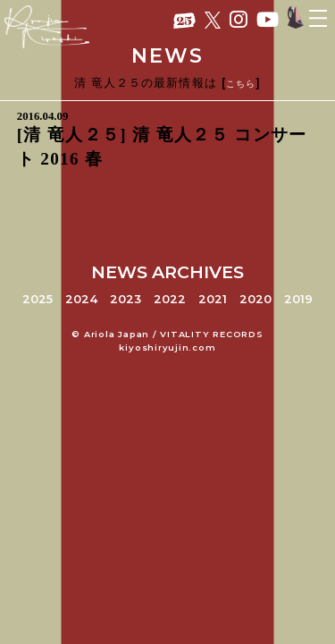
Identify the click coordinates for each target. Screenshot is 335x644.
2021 (213, 299)
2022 (170, 299)
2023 (126, 299)
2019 (298, 299)
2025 (38, 299)
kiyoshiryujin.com (167, 347)
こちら (241, 84)
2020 (255, 299)
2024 (81, 299)
